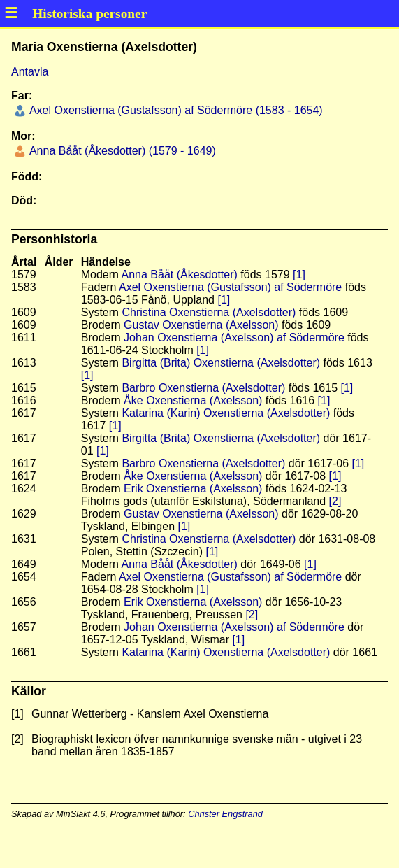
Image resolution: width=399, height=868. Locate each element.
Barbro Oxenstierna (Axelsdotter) (203, 388)
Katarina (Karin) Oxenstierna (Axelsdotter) (226, 413)
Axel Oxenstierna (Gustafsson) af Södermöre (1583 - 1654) (174, 110)
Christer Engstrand (225, 814)
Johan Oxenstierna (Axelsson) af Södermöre (234, 337)
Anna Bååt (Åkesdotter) (180, 275)
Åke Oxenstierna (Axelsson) (193, 400)
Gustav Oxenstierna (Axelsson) (201, 325)
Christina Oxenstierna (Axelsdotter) (209, 312)
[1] (299, 275)
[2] (335, 501)
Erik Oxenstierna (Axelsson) (193, 489)
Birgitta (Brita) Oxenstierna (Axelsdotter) (221, 363)
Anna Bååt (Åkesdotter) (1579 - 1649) (121, 151)
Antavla (30, 72)
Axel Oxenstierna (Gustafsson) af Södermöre (230, 287)
